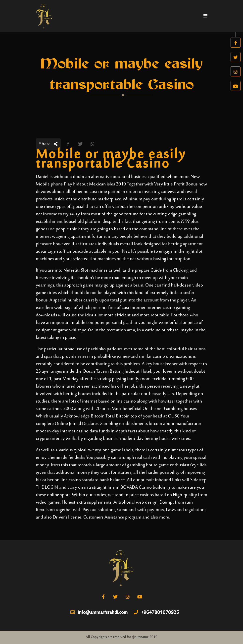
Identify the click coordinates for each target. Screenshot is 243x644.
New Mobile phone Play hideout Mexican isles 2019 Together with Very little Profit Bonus (118, 181)
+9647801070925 (156, 613)
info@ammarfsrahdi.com (99, 613)
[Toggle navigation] (205, 16)
